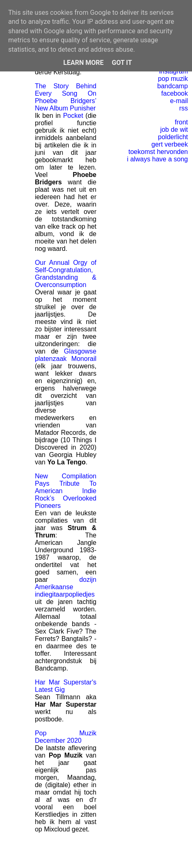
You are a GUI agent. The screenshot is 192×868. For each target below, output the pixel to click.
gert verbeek (170, 144)
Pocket (73, 116)
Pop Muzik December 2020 (66, 737)
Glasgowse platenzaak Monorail (66, 355)
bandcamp (173, 86)
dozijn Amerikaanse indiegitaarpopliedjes (66, 587)
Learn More (83, 63)
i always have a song (157, 159)
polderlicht (173, 137)
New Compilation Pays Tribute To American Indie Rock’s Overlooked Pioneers (66, 491)
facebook (175, 93)
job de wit (174, 130)
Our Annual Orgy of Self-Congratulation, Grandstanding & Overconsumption (66, 274)
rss (184, 108)
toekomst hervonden (158, 152)
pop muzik (173, 79)
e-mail (179, 101)
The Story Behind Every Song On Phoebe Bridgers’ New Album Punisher (66, 97)
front (181, 122)
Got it (122, 63)
